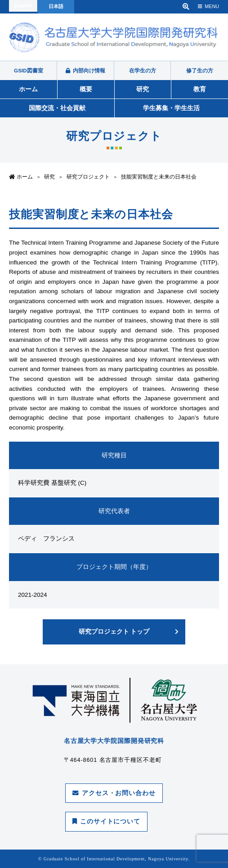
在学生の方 (143, 70)
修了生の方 (200, 70)
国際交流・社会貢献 (57, 108)
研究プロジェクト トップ (114, 632)
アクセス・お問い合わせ (114, 793)
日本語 (56, 6)
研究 (143, 89)
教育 (200, 89)
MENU (208, 6)
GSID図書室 (29, 70)
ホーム (28, 89)
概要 (86, 89)
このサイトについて (106, 821)
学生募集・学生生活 (171, 108)
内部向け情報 (85, 70)
